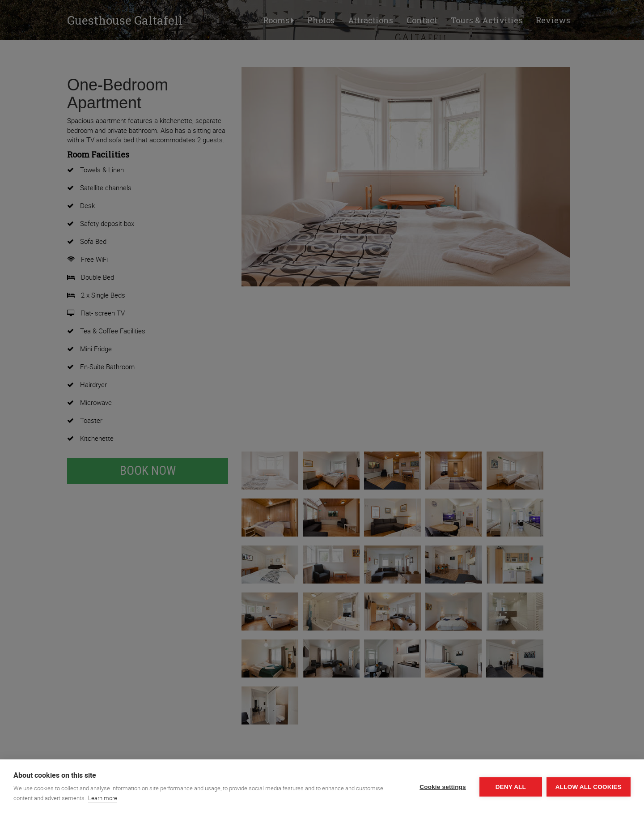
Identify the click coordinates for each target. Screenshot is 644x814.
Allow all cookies (589, 787)
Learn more (103, 798)
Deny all (511, 787)
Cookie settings (443, 787)
